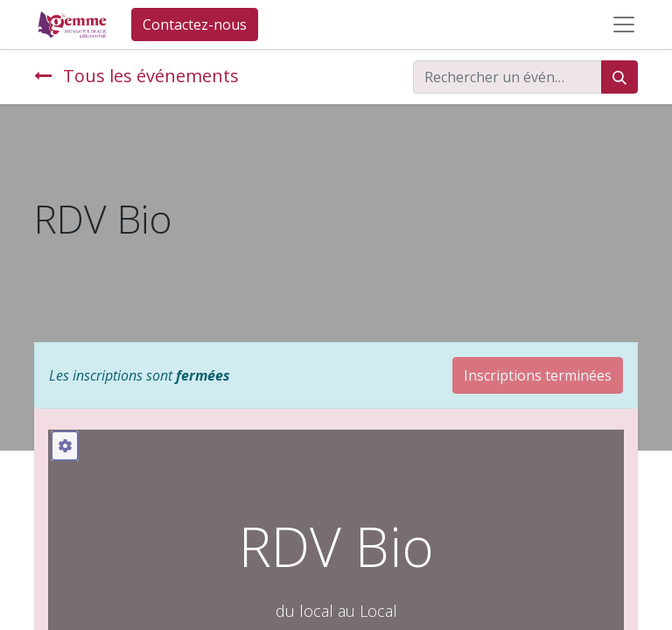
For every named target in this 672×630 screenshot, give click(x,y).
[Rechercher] (619, 77)
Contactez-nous (195, 24)
